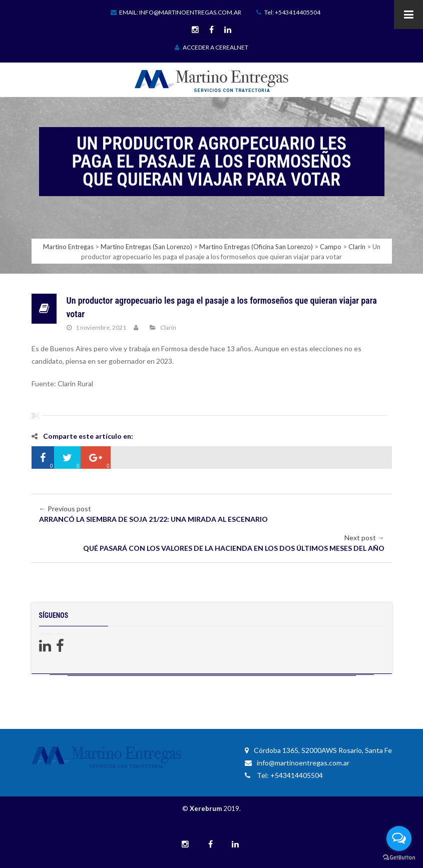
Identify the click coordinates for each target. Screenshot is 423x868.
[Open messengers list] (399, 838)
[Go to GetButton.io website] (399, 858)
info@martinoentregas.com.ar (297, 763)
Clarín (168, 327)
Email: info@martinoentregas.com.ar (176, 12)
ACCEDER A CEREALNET (211, 47)
